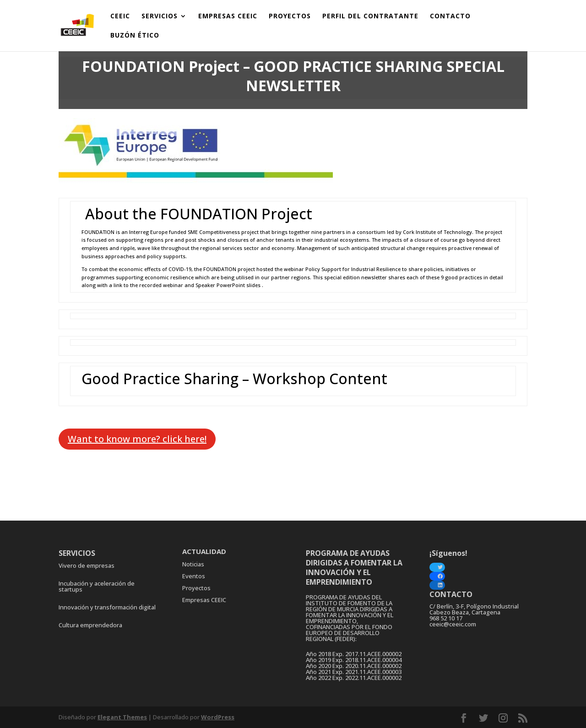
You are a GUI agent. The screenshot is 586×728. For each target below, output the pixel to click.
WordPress (218, 717)
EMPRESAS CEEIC (228, 16)
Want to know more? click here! (137, 439)
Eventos (194, 576)
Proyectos (196, 588)
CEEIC (120, 16)
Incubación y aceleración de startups (97, 586)
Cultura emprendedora (90, 625)
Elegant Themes (122, 717)
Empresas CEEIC (204, 600)
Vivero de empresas (87, 565)
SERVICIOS (160, 16)
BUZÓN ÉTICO (135, 36)
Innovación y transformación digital (107, 607)
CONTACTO (450, 16)
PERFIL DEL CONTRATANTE (370, 16)
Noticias (193, 564)
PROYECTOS (290, 16)
